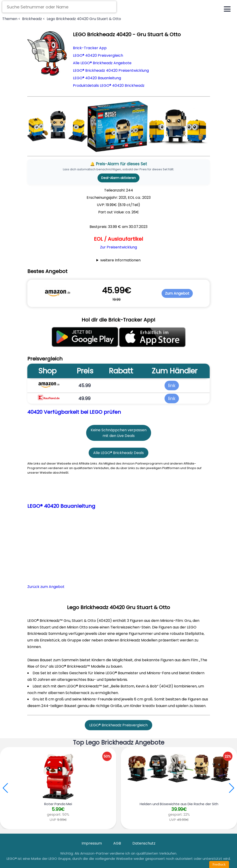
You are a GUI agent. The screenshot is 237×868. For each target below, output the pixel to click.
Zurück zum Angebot (46, 587)
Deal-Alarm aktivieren (118, 178)
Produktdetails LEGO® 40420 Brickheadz (109, 86)
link (172, 385)
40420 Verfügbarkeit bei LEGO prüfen (74, 412)
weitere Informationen (120, 260)
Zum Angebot (177, 293)
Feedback (219, 864)
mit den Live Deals (119, 436)
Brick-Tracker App (90, 48)
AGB (117, 843)
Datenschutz (144, 843)
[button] (232, 788)
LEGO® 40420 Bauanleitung (97, 78)
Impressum (92, 843)
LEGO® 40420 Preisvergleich (98, 55)
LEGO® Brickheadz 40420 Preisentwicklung (111, 70)
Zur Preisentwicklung (118, 247)
